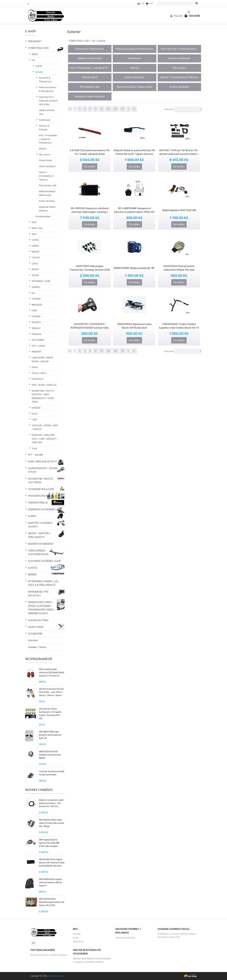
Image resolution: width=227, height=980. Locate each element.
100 (108, 109)
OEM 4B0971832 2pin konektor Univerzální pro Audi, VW (50, 735)
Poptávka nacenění (43, 950)
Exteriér (39, 72)
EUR (149, 3)
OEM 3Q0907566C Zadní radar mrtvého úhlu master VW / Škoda (52, 823)
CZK (141, 3)
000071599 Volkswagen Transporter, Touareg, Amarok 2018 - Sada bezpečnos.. (90, 270)
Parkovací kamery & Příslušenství (48, 89)
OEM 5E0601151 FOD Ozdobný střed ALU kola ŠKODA (50, 755)
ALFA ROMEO (38, 340)
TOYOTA (36, 258)
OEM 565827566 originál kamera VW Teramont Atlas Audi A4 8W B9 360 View (52, 863)
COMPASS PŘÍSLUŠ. (38, 503)
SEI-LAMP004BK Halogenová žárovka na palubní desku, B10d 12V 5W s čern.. (134, 212)
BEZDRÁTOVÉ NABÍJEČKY (41, 544)
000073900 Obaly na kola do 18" (134, 268)
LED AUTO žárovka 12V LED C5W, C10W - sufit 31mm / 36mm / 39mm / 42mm (51, 692)
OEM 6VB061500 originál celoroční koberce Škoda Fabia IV (50, 883)
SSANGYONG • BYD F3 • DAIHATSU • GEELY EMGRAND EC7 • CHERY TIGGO (43, 396)
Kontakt (77, 934)
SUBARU (36, 287)
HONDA (35, 246)
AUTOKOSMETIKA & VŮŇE (41, 489)
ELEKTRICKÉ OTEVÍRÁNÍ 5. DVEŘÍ (44, 561)
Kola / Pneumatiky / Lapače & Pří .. (90, 68)
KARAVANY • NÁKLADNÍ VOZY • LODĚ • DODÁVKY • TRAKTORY (44, 439)
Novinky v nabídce (39, 790)
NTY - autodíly (36, 455)
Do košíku (90, 167)
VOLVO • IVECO (39, 373)
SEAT (34, 234)
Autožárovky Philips (38, 620)
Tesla (34, 448)
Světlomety (45, 120)
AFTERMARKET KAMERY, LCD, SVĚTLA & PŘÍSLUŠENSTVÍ (43, 583)
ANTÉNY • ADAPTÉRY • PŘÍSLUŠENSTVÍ (40, 535)
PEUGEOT (36, 322)
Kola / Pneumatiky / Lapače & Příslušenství (48, 139)
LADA (34, 420)
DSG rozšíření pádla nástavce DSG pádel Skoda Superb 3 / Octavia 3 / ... (52, 673)
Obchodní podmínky (125, 938)
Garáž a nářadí (36, 627)
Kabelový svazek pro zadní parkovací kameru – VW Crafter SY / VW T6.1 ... (51, 803)
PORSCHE (36, 334)
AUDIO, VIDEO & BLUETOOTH (42, 462)
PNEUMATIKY (35, 41)
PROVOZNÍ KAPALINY (39, 496)
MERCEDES (37, 305)
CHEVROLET (38, 379)
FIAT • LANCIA (38, 346)
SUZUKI (35, 275)
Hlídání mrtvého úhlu (47, 112)
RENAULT (36, 328)
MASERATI (37, 352)
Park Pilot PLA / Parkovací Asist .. (179, 49)
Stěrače (43, 149)
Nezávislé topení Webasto (47, 209)
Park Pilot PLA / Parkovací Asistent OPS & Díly (48, 101)
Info (75, 929)
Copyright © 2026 (48, 976)
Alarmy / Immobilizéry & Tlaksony (46, 176)
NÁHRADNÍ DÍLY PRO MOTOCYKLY (38, 594)
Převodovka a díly (48, 186)
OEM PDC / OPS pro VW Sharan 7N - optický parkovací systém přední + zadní (179, 154)
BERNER (32, 575)
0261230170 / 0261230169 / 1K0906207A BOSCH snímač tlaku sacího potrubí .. (90, 328)
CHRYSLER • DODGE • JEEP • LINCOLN (45, 427)
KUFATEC (33, 568)
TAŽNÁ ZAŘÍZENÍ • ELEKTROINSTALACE (38, 553)
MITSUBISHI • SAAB (41, 281)
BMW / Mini (37, 228)
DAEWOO (36, 408)
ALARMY (33, 516)
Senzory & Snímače (44, 128)
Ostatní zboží (45, 160)
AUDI (34, 222)
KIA (33, 293)
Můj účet (177, 16)
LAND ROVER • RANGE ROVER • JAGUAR (42, 360)
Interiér (39, 66)
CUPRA (35, 240)
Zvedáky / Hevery (37, 647)
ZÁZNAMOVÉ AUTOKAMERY (42, 509)
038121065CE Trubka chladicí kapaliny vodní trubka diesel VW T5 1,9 (179, 328)
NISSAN (35, 252)
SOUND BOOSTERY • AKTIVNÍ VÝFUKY (43, 470)
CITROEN (36, 317)
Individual (33, 640)
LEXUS (35, 264)
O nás (76, 938)
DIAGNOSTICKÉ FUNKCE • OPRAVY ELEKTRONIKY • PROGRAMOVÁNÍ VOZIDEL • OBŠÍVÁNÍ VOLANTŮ (42, 608)
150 (116, 109)
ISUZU (35, 414)
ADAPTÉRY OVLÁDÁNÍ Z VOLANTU (40, 525)
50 (102, 109)
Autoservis (78, 941)
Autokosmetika (43, 217)
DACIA (35, 367)
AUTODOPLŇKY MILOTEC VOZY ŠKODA (41, 481)
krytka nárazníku (47, 201)
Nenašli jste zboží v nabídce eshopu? (49, 955)
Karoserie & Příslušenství (45, 80)
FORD (34, 311)
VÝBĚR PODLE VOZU (39, 48)
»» (134, 109)
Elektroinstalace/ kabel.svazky (47, 193)
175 (122, 109)
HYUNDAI (36, 299)
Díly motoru (45, 155)
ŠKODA (35, 54)
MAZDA (35, 269)
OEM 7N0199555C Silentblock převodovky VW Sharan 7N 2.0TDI (52, 902)
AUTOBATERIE (35, 634)
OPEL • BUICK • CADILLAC (44, 385)
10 (95, 109)
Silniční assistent (47, 166)
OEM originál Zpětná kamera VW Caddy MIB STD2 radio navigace (49, 843)
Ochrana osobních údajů (173, 929)
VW (33, 60)
